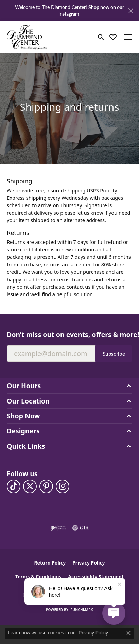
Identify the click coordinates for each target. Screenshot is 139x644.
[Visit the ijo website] (58, 528)
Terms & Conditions (38, 577)
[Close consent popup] (128, 633)
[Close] (131, 11)
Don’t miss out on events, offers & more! (69, 334)
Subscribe (114, 354)
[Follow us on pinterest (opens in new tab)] (46, 486)
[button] (101, 37)
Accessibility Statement (96, 577)
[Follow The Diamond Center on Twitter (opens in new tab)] (30, 486)
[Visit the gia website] (81, 528)
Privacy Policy (89, 563)
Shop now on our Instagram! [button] (91, 10)
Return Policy (50, 563)
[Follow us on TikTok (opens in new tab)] (14, 486)
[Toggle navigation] (128, 37)
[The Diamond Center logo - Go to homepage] (27, 37)
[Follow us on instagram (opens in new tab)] (63, 486)
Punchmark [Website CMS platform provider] (82, 610)
